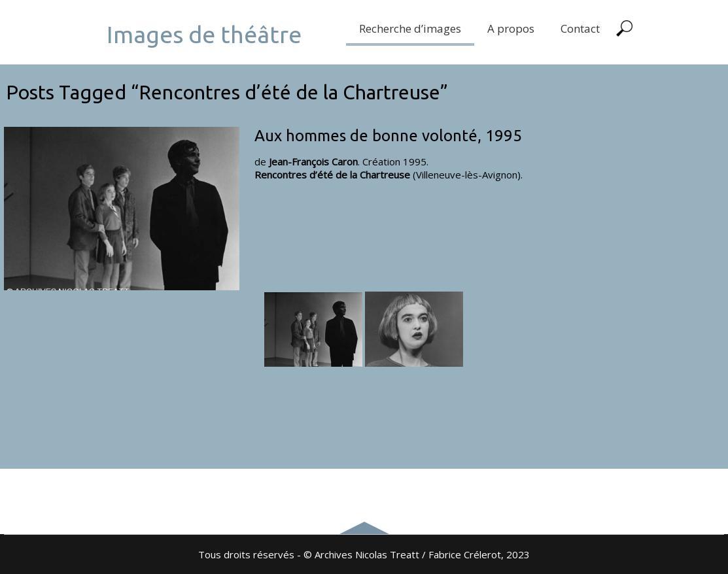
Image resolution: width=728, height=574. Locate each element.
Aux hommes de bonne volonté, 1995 (388, 136)
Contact (580, 28)
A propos (511, 28)
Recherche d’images (410, 28)
